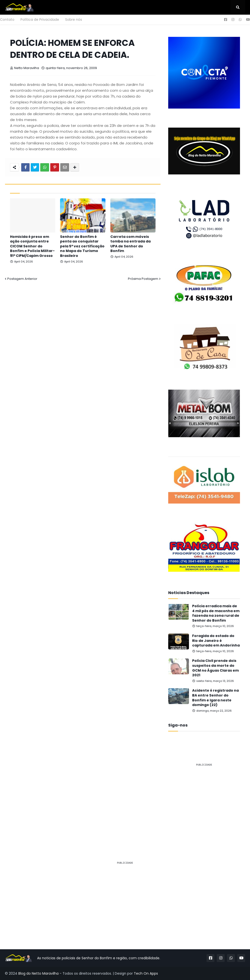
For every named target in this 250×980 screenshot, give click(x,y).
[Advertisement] (204, 801)
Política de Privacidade (40, 20)
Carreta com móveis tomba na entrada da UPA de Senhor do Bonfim (130, 244)
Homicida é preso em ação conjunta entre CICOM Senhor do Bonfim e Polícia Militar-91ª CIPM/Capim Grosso (32, 246)
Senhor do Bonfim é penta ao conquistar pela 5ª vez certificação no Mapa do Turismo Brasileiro (82, 246)
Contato (7, 20)
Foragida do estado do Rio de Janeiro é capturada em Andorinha (216, 641)
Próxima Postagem (143, 279)
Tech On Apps (146, 973)
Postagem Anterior (22, 279)
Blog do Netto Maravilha (38, 973)
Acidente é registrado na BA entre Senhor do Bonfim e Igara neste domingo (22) (215, 698)
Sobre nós (74, 20)
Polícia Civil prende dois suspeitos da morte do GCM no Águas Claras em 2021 (215, 668)
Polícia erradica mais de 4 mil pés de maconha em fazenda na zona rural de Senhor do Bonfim (216, 613)
